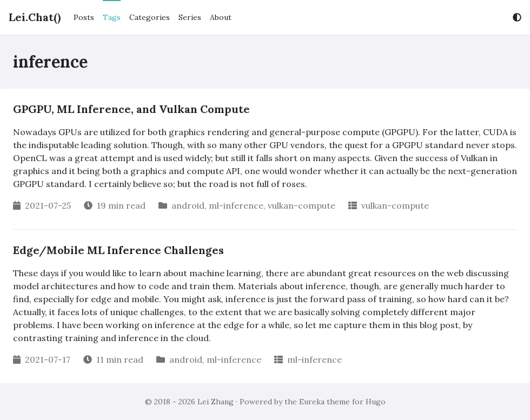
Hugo (376, 402)
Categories (150, 17)
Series (190, 17)
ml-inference (236, 205)
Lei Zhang (216, 402)
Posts (84, 17)
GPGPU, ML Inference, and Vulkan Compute (131, 109)
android (188, 205)
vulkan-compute (302, 205)
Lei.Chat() (35, 17)
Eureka (312, 402)
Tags (112, 17)
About (221, 17)
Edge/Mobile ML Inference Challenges (118, 250)
